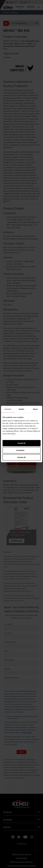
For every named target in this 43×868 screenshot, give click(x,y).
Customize (22, 450)
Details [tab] (21, 409)
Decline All (21, 457)
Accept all (21, 443)
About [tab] (35, 409)
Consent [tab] (8, 409)
